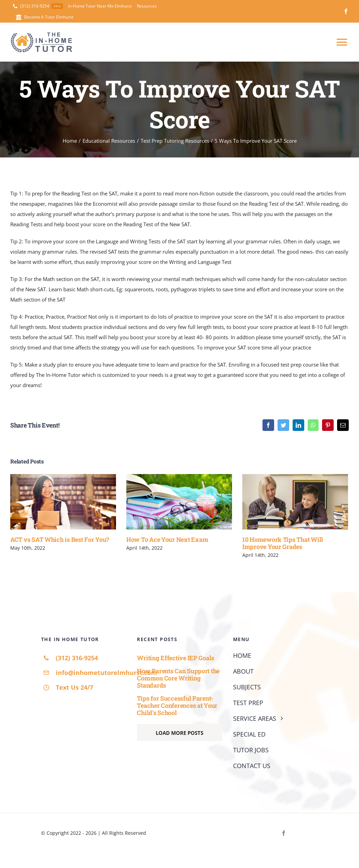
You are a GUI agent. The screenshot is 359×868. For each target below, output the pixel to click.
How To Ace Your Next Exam (167, 539)
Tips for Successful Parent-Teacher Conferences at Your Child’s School (177, 705)
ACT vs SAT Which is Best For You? (60, 539)
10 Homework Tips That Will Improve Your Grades (283, 543)
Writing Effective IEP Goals (176, 658)
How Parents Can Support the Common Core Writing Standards (178, 678)
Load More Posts (179, 733)
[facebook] (346, 11)
